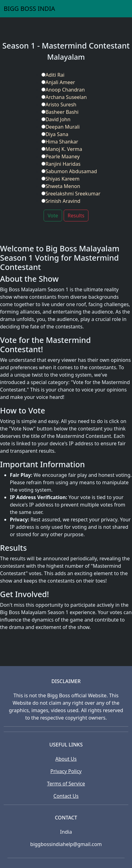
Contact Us (66, 796)
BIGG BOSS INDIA (29, 9)
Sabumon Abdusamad (69, 171)
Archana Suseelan (64, 97)
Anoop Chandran (63, 90)
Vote (53, 216)
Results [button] (76, 216)
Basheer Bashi (60, 112)
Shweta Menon (61, 186)
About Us (66, 759)
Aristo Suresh (59, 105)
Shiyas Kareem (60, 179)
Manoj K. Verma (62, 149)
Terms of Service (66, 784)
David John (56, 119)
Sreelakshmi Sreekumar (71, 194)
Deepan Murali (61, 127)
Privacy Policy (66, 771)
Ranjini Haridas (61, 164)
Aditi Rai (53, 75)
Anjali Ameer (58, 82)
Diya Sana (55, 134)
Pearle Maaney (61, 156)
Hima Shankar (60, 142)
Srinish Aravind (61, 201)
